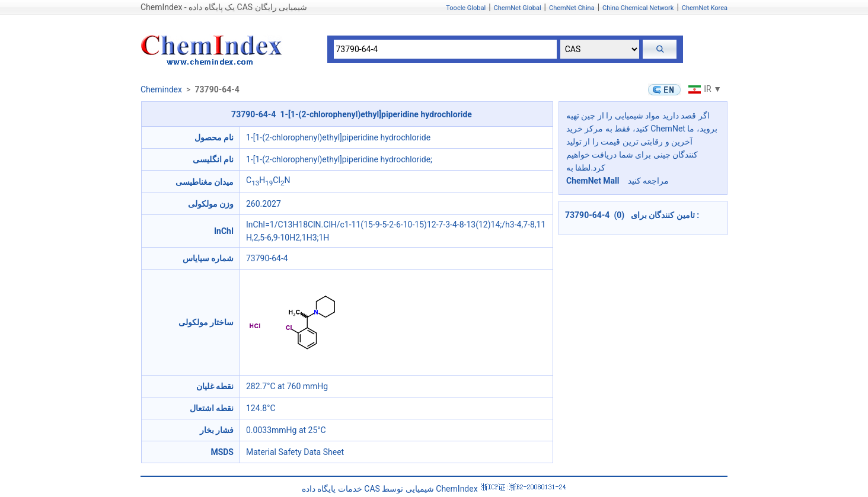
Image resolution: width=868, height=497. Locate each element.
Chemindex (161, 89)
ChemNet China (572, 8)
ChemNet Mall (593, 181)
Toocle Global (466, 8)
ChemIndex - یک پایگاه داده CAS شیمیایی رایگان (224, 7)
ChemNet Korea (705, 8)
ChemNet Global (518, 8)
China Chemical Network (638, 8)
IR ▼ (703, 89)
